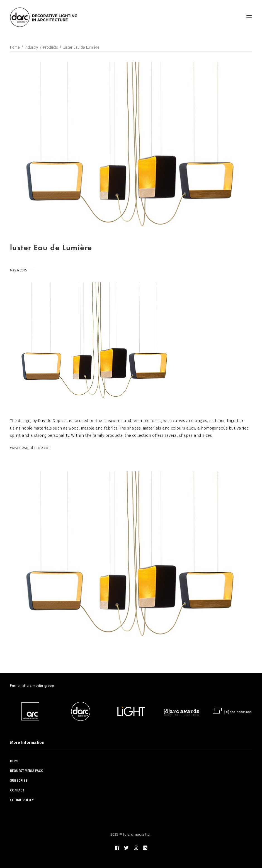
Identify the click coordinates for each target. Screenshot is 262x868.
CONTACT (17, 790)
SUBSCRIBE (19, 781)
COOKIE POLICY (22, 800)
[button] (249, 17)
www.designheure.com (31, 448)
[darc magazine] (44, 17)
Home (15, 47)
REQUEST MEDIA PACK (26, 771)
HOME (14, 761)
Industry (31, 47)
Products (50, 47)
